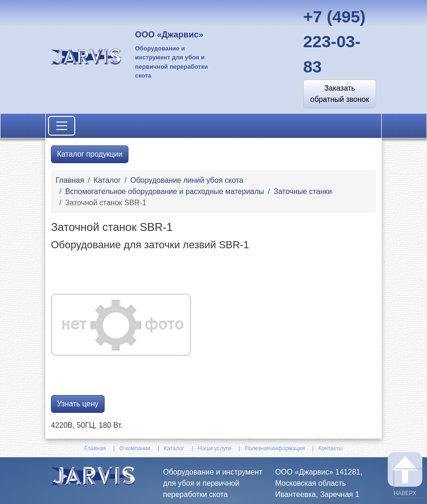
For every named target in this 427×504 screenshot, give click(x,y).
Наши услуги (215, 448)
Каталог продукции (90, 154)
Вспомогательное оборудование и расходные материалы (164, 191)
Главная (70, 180)
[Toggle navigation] (62, 126)
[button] (340, 94)
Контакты (330, 448)
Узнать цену (78, 404)
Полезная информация (275, 448)
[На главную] (87, 56)
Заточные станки (303, 191)
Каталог (107, 180)
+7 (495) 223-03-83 (334, 42)
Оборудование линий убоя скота (187, 180)
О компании (135, 448)
